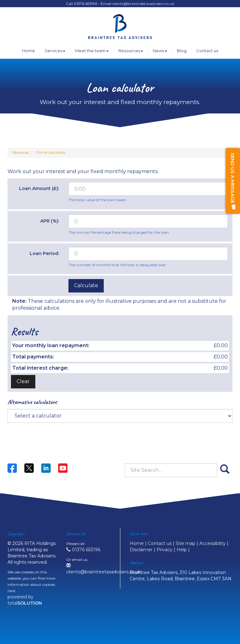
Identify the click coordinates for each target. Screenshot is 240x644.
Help (182, 550)
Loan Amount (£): (39, 188)
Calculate (86, 285)
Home (29, 51)
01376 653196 (83, 550)
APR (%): (50, 221)
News (160, 51)
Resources (131, 51)
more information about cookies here (31, 584)
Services (55, 51)
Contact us (207, 51)
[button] (233, 181)
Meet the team (92, 51)
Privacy (165, 550)
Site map (185, 543)
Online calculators (51, 152)
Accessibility (212, 543)
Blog (182, 51)
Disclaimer (141, 550)
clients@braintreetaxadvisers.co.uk (143, 4)
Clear (23, 381)
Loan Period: (44, 253)
